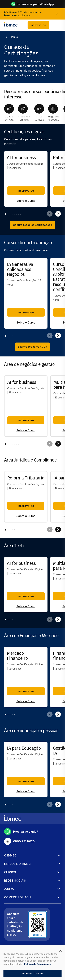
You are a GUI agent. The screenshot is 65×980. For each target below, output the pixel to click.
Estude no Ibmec (18, 864)
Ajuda (9, 889)
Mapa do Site (13, 955)
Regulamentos (14, 961)
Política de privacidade (19, 948)
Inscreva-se (38, 25)
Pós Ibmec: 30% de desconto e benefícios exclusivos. (23, 14)
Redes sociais (15, 881)
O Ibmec (10, 855)
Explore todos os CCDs (32, 347)
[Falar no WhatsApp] (56, 973)
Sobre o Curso (26, 201)
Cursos (10, 872)
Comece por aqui (18, 897)
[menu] (57, 25)
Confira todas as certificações (32, 225)
